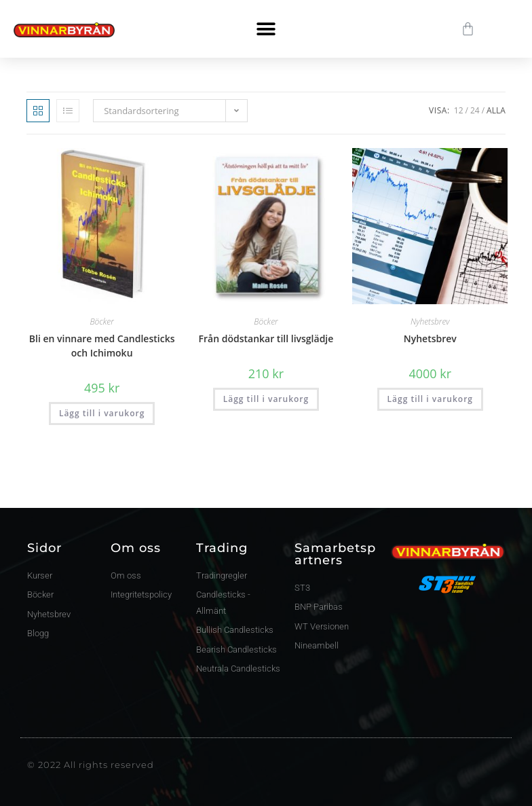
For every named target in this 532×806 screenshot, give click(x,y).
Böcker (101, 322)
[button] (266, 29)
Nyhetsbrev (430, 322)
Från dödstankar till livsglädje (266, 338)
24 (475, 110)
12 (459, 110)
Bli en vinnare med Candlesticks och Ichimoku (102, 346)
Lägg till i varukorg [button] (102, 413)
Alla (496, 110)
